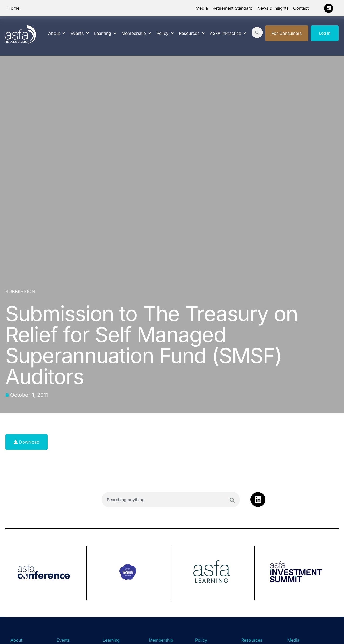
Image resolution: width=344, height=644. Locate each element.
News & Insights (273, 8)
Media (202, 8)
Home (13, 8)
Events (80, 33)
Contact (301, 8)
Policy (165, 33)
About (57, 33)
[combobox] (171, 500)
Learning (105, 33)
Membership (136, 33)
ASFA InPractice (228, 33)
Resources (192, 33)
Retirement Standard (233, 8)
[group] (46, 573)
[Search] (232, 500)
